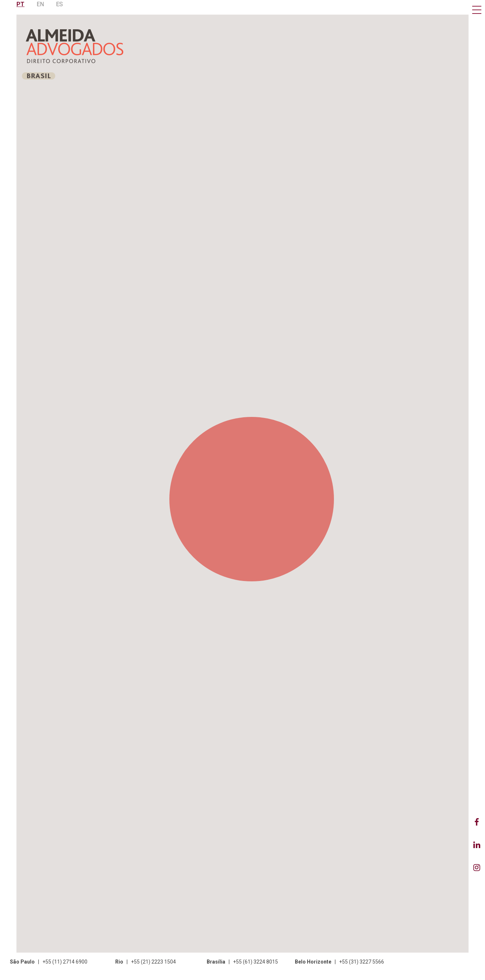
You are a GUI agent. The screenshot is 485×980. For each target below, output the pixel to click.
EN (40, 4)
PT (20, 4)
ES (59, 4)
